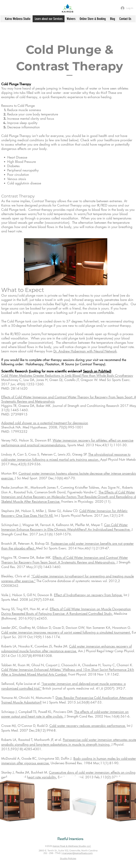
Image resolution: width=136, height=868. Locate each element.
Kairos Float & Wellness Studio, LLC (72, 846)
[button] (71, 801)
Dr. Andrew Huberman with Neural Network (85, 351)
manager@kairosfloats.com (77, 853)
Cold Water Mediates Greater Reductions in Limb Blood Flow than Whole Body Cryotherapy (67, 376)
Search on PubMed (97, 371)
